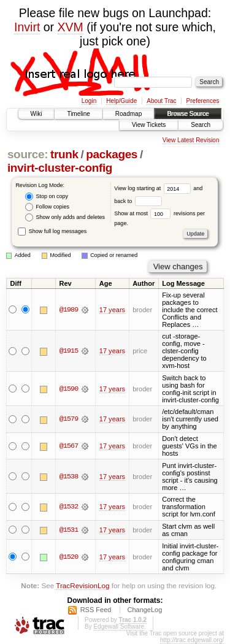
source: (28, 154)
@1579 (69, 419)
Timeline (78, 114)
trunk (64, 154)
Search (201, 125)
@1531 (69, 530)
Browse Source (188, 114)
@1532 (69, 507)
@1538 (69, 477)
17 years (112, 310)
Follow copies (47, 207)
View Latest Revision (191, 140)
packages (112, 154)
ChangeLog (144, 610)
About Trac (161, 101)
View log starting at (154, 188)
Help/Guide (121, 101)
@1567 (69, 446)
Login (89, 101)
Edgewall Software (119, 627)
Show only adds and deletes (65, 217)
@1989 (69, 310)
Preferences (203, 101)
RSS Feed (96, 610)
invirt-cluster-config (60, 168)
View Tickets (149, 125)
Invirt (27, 27)
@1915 (69, 351)
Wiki (36, 114)
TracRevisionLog (82, 585)
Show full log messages (52, 231)
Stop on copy (47, 197)
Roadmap (128, 114)
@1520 (69, 557)
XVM (71, 27)
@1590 (69, 389)
